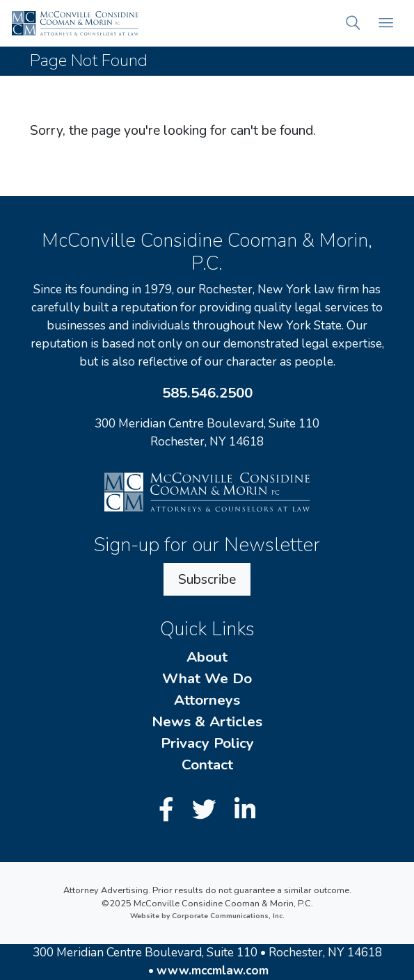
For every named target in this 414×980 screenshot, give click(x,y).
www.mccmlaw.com (213, 971)
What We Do (207, 678)
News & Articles (207, 721)
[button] (353, 23)
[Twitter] (207, 810)
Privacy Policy (207, 743)
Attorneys (207, 700)
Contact (207, 765)
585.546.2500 (207, 393)
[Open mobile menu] (386, 23)
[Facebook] (169, 810)
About (207, 657)
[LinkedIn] (245, 810)
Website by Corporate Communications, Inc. (207, 916)
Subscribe (207, 579)
